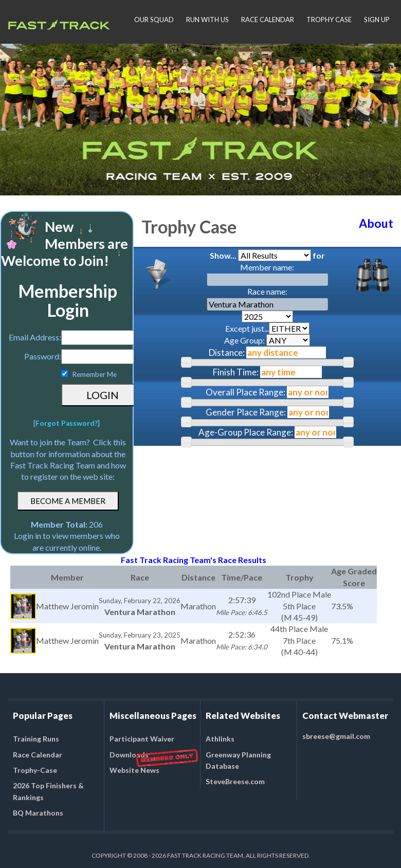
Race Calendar (38, 755)
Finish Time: (236, 372)
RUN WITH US (207, 20)
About (376, 223)
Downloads (129, 755)
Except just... (267, 328)
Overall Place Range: (245, 392)
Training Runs (36, 739)
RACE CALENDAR (268, 20)
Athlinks (220, 739)
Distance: (227, 352)
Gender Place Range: (246, 412)
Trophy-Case (35, 770)
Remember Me (94, 374)
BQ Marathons (38, 813)
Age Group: (267, 340)
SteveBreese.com (235, 781)
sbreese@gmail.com (336, 736)
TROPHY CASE (329, 20)
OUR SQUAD (154, 20)
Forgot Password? (67, 423)
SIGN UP (377, 20)
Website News (134, 770)
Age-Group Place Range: (246, 432)
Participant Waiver (142, 739)
